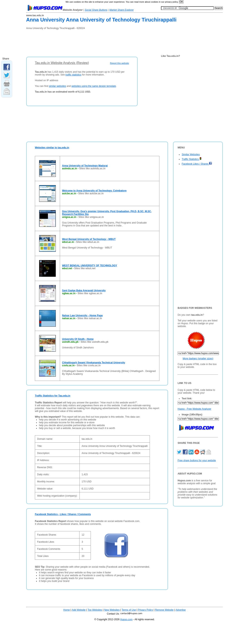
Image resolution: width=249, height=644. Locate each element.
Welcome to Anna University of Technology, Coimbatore (94, 191)
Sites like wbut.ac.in (88, 242)
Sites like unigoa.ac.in (91, 217)
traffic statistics (73, 75)
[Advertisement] (100, 42)
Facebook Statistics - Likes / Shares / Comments (63, 514)
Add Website (79, 610)
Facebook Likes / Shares (197, 164)
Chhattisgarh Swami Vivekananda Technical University (94, 363)
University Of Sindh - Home (78, 339)
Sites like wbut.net (85, 268)
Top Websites (95, 610)
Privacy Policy (145, 610)
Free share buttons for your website (197, 460)
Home (67, 610)
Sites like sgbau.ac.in (90, 293)
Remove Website (164, 610)
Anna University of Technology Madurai (85, 166)
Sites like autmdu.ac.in (92, 169)
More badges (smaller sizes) (198, 359)
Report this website (119, 63)
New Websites (112, 610)
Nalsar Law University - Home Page (82, 316)
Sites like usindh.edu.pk (95, 342)
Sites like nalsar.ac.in (90, 318)
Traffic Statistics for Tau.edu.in (53, 396)
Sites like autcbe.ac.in (91, 193)
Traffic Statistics (192, 159)
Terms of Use (129, 610)
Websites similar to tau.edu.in (52, 148)
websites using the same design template (94, 86)
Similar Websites (191, 155)
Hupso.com (126, 619)
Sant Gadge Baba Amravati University (84, 291)
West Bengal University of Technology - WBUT (89, 239)
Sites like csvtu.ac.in (89, 365)
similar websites (57, 86)
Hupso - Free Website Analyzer (194, 409)
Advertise (181, 610)
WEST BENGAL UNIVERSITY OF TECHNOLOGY (90, 266)
